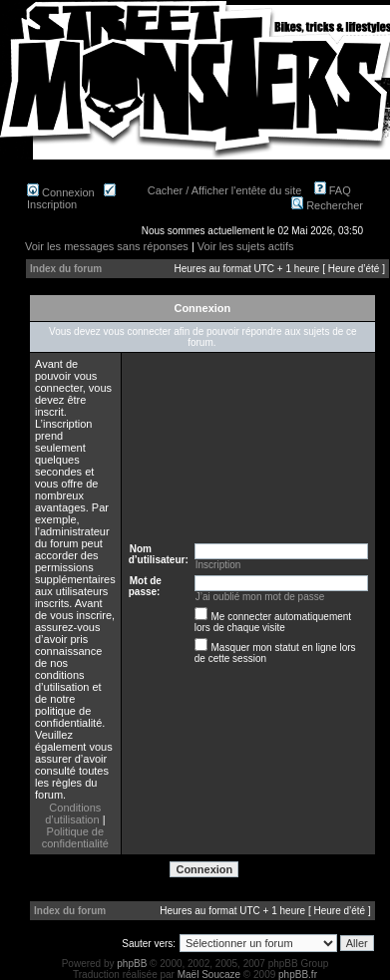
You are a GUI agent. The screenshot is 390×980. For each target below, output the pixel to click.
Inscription (71, 198)
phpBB (132, 964)
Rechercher (327, 205)
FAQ (333, 190)
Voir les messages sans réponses (107, 246)
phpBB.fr (298, 975)
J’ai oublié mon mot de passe (260, 597)
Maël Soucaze (209, 975)
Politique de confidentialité (75, 837)
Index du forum (66, 269)
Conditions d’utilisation (73, 814)
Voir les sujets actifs (246, 246)
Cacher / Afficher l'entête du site (225, 190)
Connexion (61, 192)
